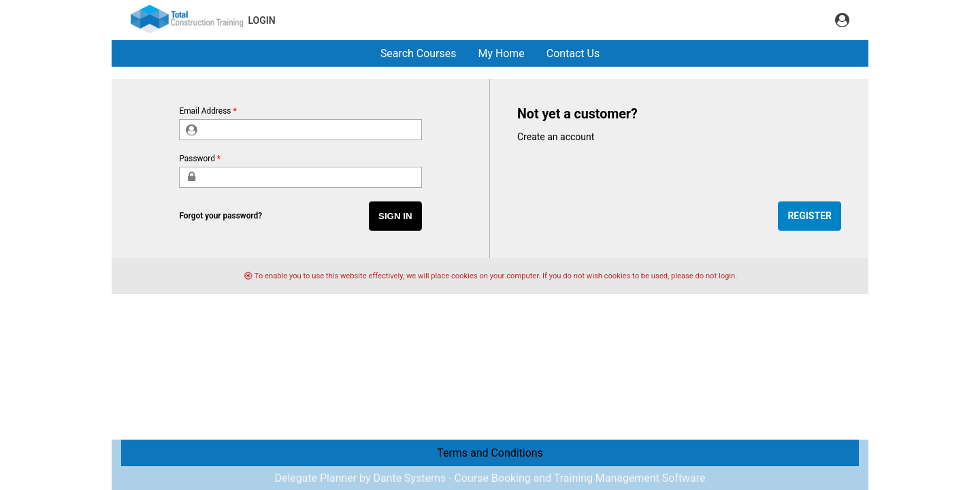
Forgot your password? (220, 216)
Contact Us (573, 53)
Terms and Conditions (490, 453)
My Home (501, 53)
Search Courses (419, 53)
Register (810, 216)
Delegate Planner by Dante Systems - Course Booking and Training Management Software (490, 478)
